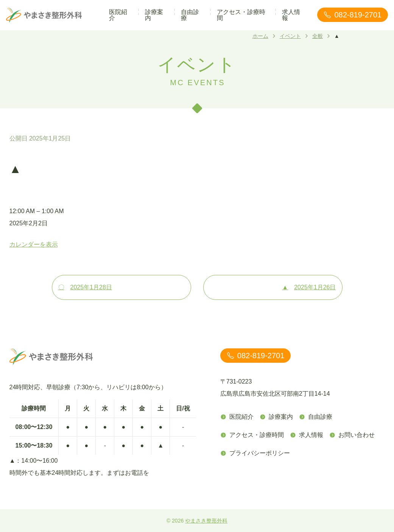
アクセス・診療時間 (241, 15)
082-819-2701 (353, 15)
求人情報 (291, 15)
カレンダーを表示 (34, 244)
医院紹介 (118, 15)
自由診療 (190, 15)
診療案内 (154, 15)
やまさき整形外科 (206, 521)
